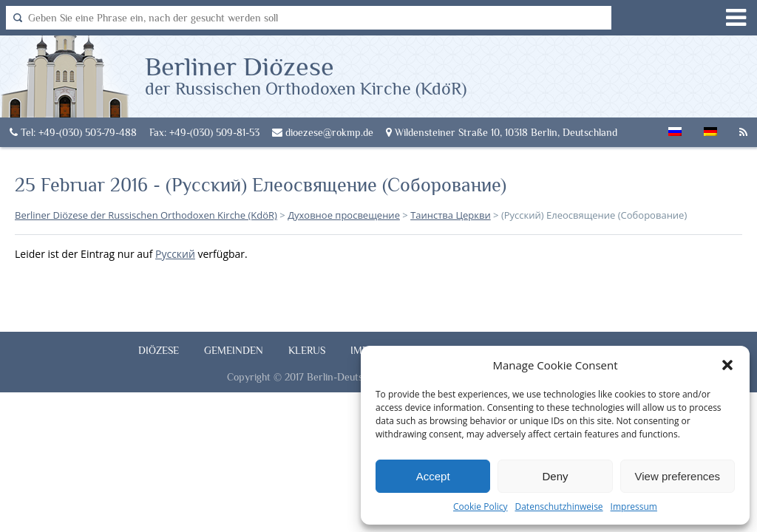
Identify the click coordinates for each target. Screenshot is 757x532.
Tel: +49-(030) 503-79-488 (73, 132)
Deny (555, 476)
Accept (433, 476)
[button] (727, 365)
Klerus (307, 350)
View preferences (678, 476)
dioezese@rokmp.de (323, 132)
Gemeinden (234, 350)
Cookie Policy (480, 507)
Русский (175, 254)
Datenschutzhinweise (559, 507)
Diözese (159, 350)
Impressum (634, 507)
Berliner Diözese (306, 75)
